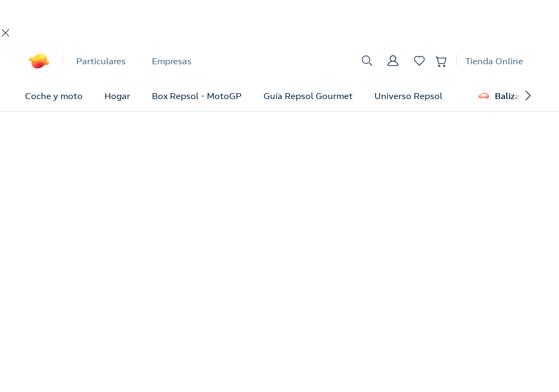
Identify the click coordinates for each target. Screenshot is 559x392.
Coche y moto (54, 96)
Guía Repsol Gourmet (308, 96)
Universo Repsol (408, 96)
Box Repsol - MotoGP (197, 96)
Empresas (172, 61)
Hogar (117, 96)
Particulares (101, 61)
